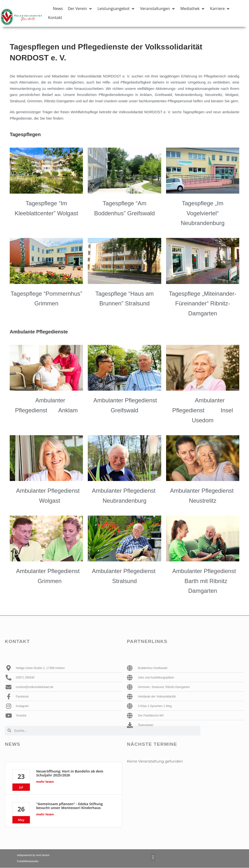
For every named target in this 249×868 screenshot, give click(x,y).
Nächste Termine (152, 744)
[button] (80, 9)
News (13, 744)
